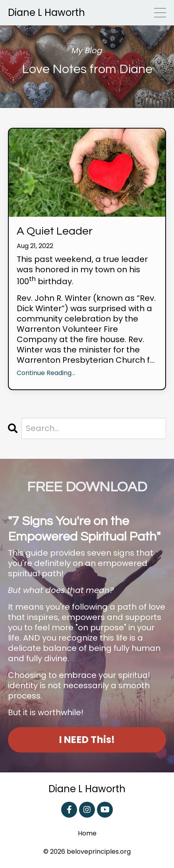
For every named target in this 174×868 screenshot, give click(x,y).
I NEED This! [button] (87, 740)
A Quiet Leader (55, 231)
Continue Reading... (46, 373)
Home (87, 834)
